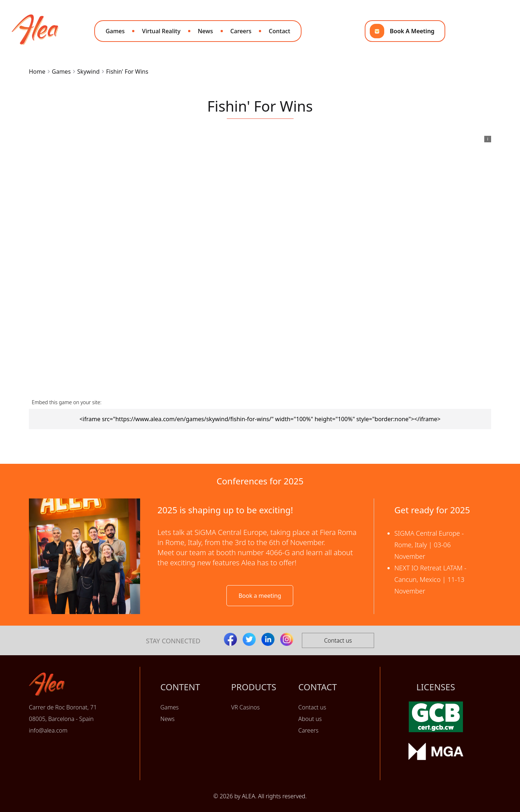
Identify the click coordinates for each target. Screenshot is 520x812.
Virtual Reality (161, 31)
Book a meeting (260, 596)
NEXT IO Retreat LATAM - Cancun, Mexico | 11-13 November (430, 579)
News (205, 31)
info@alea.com (48, 730)
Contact (279, 31)
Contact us (338, 640)
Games (115, 31)
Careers (241, 31)
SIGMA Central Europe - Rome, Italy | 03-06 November (429, 545)
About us (310, 719)
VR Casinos (245, 707)
